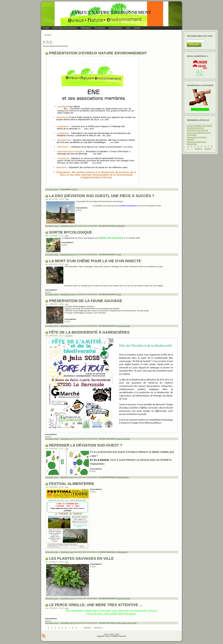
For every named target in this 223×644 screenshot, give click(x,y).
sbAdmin (69, 336)
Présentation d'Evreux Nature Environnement (98, 53)
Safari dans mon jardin (126, 623)
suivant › (88, 627)
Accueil (48, 35)
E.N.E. (75, 189)
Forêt (119, 255)
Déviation (121, 226)
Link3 (117, 634)
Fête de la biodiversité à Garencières (89, 332)
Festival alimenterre (72, 484)
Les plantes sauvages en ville (81, 558)
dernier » (99, 627)
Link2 (112, 634)
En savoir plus (52, 189)
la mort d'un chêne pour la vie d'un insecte (95, 261)
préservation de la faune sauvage (86, 301)
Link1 (106, 634)
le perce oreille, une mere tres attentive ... (96, 605)
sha (67, 199)
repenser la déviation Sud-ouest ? (86, 445)
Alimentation (122, 552)
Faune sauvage (123, 326)
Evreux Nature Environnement (112, 12)
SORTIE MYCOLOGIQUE (71, 232)
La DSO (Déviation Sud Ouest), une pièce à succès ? (102, 196)
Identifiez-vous (67, 226)
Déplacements (123, 477)
